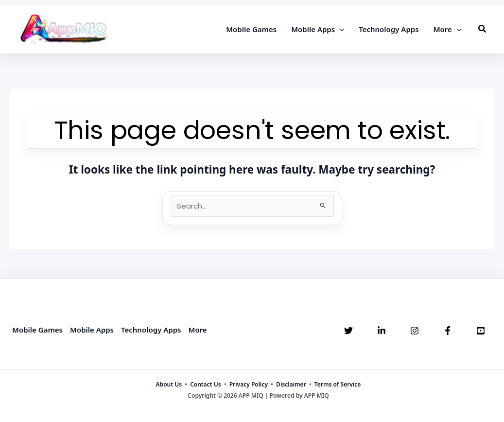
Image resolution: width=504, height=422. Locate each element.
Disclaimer (291, 384)
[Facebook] (448, 331)
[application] (339, 29)
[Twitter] (348, 331)
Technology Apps (151, 330)
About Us (169, 384)
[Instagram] (415, 331)
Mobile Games (37, 330)
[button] (483, 29)
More (197, 330)
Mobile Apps (92, 330)
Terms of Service (338, 384)
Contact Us (206, 384)
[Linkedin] (382, 331)
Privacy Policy (249, 384)
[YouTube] (481, 331)
